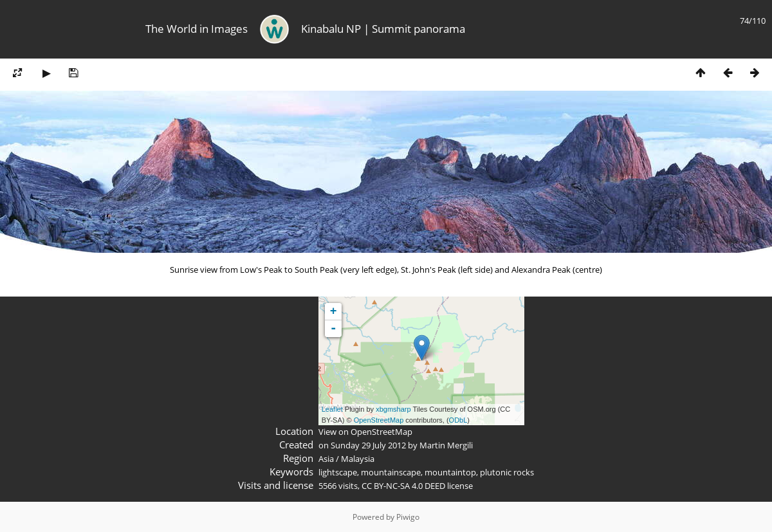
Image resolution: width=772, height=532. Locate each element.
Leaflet (332, 409)
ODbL (458, 420)
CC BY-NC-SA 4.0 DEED (403, 486)
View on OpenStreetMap (365, 432)
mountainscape (391, 472)
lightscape (338, 472)
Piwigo (408, 517)
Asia (326, 459)
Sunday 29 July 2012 (368, 445)
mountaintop (450, 472)
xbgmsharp (393, 409)
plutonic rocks (507, 472)
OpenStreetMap (379, 420)
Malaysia (358, 459)
